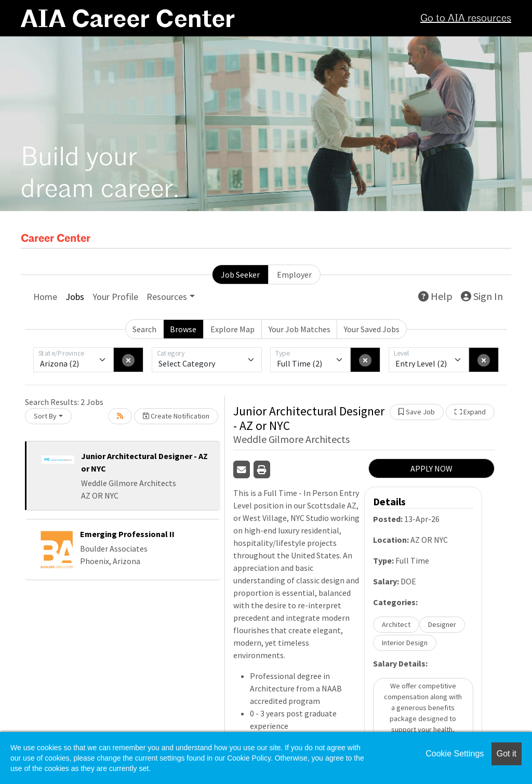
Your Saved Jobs (372, 329)
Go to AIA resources (466, 19)
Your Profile (115, 297)
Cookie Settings (455, 754)
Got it (507, 754)
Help (435, 296)
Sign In (482, 296)
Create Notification (176, 416)
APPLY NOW (431, 468)
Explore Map (232, 329)
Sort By (45, 416)
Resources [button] (167, 297)
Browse (183, 329)
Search (144, 329)
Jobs (75, 297)
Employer (294, 275)
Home (45, 297)
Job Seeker (240, 275)
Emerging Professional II (127, 534)
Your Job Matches (300, 329)
